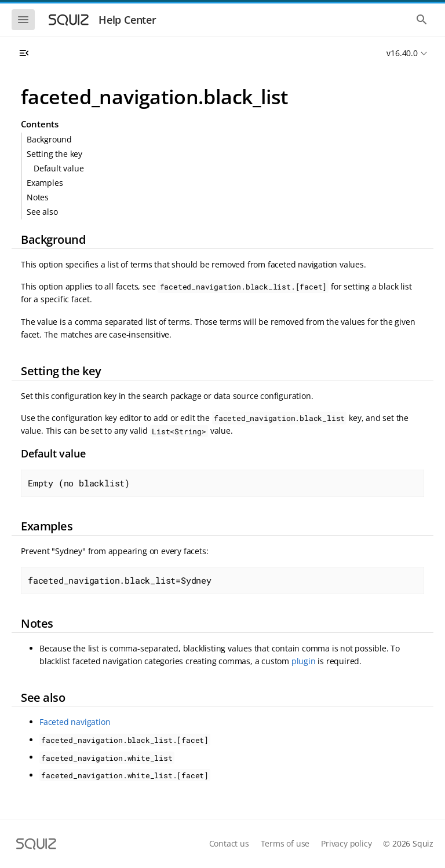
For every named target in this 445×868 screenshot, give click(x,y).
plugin (304, 661)
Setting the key (54, 154)
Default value (59, 168)
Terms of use (285, 843)
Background (49, 139)
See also (42, 212)
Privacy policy (346, 843)
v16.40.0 (402, 53)
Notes (38, 197)
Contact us (229, 843)
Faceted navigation (75, 722)
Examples (45, 183)
